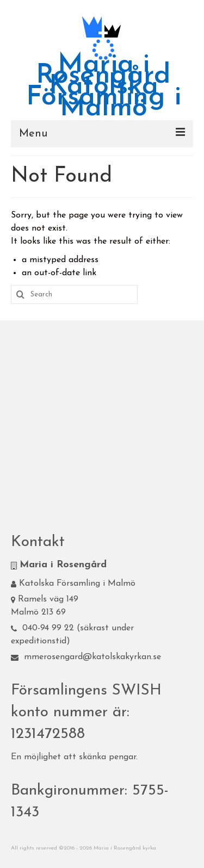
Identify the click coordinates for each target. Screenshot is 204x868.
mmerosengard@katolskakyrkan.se (86, 657)
